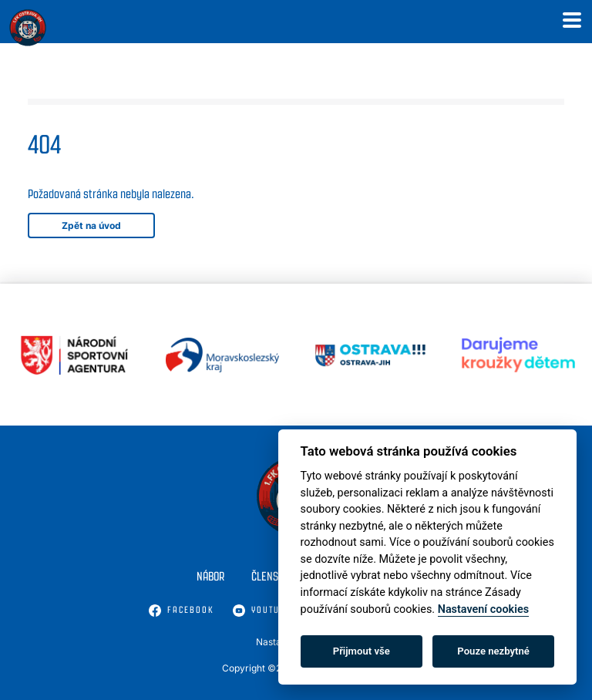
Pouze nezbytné (493, 651)
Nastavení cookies (483, 609)
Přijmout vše (362, 651)
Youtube (262, 611)
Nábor (210, 576)
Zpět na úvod (91, 225)
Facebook (182, 611)
